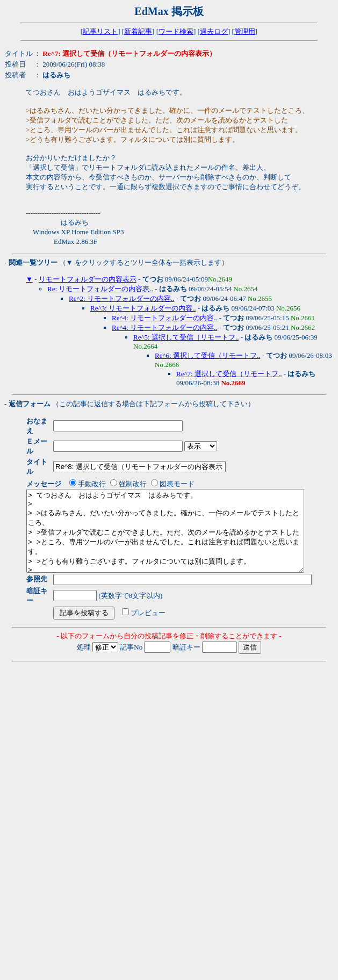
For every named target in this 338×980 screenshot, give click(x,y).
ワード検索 (176, 31)
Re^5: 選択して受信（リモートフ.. (186, 337)
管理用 (245, 31)
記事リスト (100, 31)
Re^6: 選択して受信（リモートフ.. (207, 355)
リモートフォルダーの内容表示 (88, 279)
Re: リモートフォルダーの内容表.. (100, 289)
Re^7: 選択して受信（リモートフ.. (229, 374)
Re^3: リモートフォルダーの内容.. (143, 308)
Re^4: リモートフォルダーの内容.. (164, 318)
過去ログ (214, 31)
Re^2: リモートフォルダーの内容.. (121, 298)
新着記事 (138, 31)
